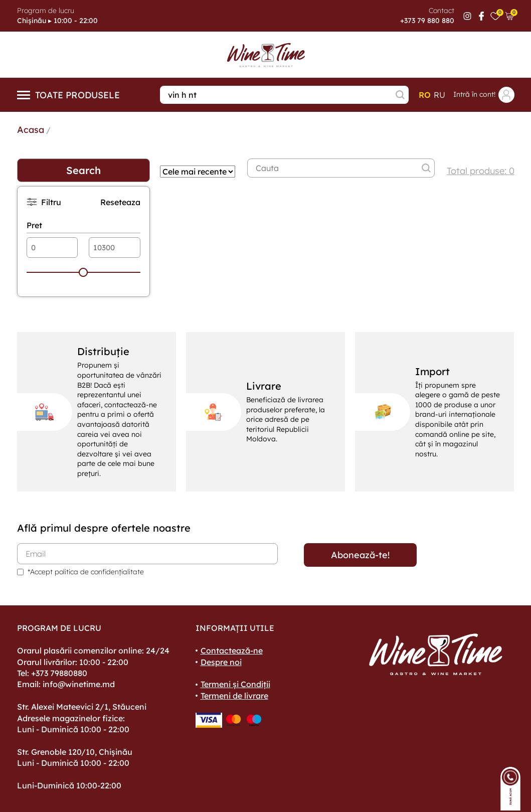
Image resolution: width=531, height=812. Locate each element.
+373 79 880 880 (427, 21)
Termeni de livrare (234, 696)
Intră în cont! (484, 95)
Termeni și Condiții (235, 684)
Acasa (31, 130)
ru (439, 95)
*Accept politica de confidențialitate (86, 572)
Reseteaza (120, 202)
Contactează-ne (232, 651)
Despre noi (221, 662)
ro (425, 95)
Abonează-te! (360, 555)
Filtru (44, 202)
